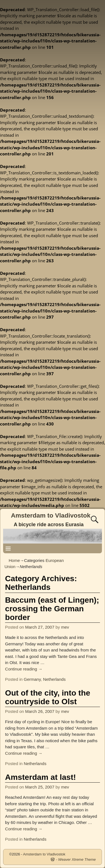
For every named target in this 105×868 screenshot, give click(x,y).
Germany (32, 679)
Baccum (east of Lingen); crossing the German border (52, 609)
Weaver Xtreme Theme (77, 859)
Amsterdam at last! (40, 777)
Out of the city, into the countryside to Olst (48, 697)
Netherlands (54, 679)
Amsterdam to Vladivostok (51, 515)
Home (14, 560)
